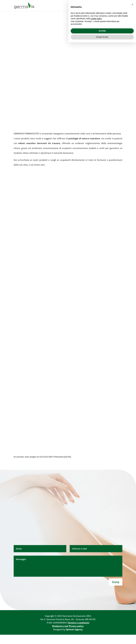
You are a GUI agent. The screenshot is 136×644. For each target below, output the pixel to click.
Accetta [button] (102, 632)
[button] (132, 606)
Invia (116, 591)
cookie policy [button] (96, 620)
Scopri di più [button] (102, 639)
